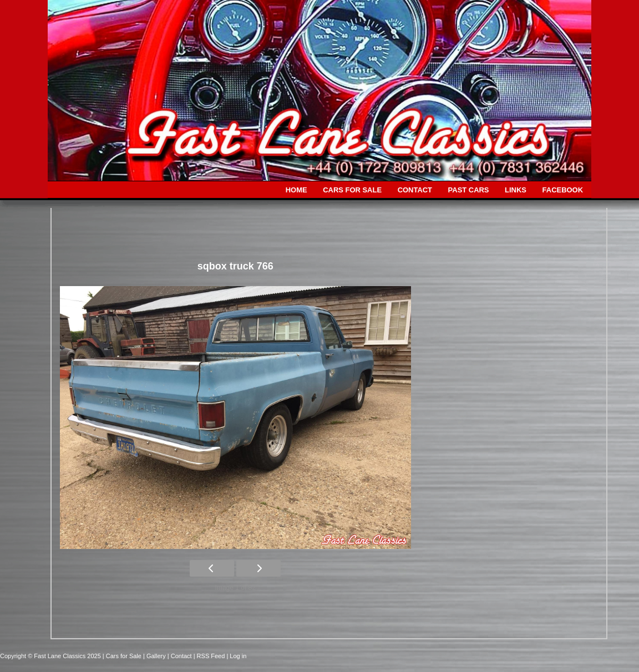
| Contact (181, 656)
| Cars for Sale (123, 656)
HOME (296, 190)
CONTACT (415, 190)
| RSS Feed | (212, 656)
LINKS (516, 190)
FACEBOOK (563, 190)
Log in (238, 656)
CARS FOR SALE (352, 190)
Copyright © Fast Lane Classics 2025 (51, 656)
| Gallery (155, 656)
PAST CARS (469, 190)
